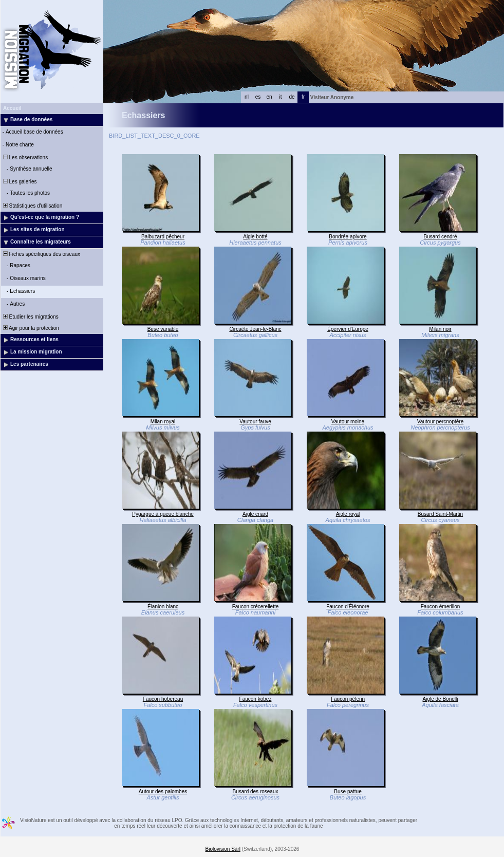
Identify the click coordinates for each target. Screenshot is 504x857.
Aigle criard (255, 514)
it (281, 97)
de (292, 97)
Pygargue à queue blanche (163, 514)
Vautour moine (348, 422)
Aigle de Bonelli (441, 699)
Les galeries (19, 182)
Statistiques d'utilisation (32, 206)
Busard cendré (440, 237)
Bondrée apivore (348, 237)
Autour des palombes (163, 791)
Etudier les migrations (30, 317)
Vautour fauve (255, 422)
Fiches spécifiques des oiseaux (41, 254)
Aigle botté (255, 237)
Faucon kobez (256, 699)
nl (247, 97)
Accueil (12, 108)
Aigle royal (348, 514)
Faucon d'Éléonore (348, 607)
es (258, 97)
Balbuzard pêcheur (163, 237)
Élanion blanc (163, 607)
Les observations (25, 157)
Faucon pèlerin (348, 699)
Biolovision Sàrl (223, 849)
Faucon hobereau (163, 699)
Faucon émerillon (441, 607)
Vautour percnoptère (440, 422)
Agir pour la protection (30, 328)
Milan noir (440, 329)
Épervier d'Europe (348, 329)
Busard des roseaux (256, 791)
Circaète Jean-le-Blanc (255, 329)
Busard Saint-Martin (440, 514)
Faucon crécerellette (256, 607)
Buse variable (163, 329)
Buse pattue (348, 791)
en (269, 97)
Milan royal (163, 422)
